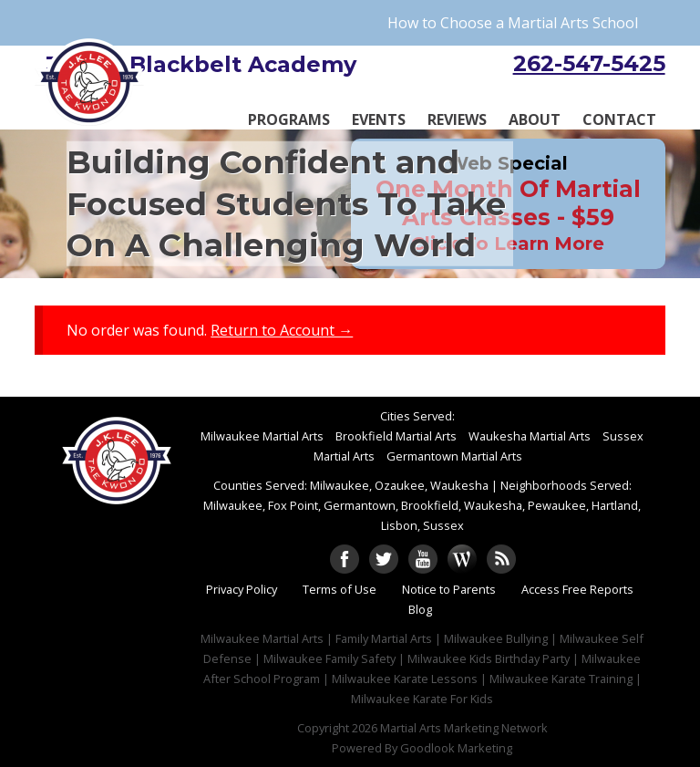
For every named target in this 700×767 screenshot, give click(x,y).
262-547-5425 (589, 63)
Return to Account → (282, 330)
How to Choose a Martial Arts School (513, 23)
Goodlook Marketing (456, 748)
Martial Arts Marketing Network (464, 728)
